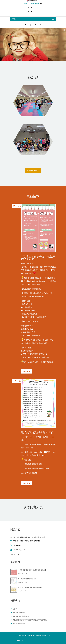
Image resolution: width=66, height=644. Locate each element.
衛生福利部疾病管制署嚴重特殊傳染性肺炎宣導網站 (30, 620)
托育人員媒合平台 (19, 612)
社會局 (15, 609)
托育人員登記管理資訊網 (21, 616)
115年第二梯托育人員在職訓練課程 (30, 587)
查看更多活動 (33, 170)
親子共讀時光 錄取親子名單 (37, 432)
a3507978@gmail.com (32, 4)
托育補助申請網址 (19, 624)
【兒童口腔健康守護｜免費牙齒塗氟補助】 (38, 258)
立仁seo (48, 635)
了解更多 (27, 371)
